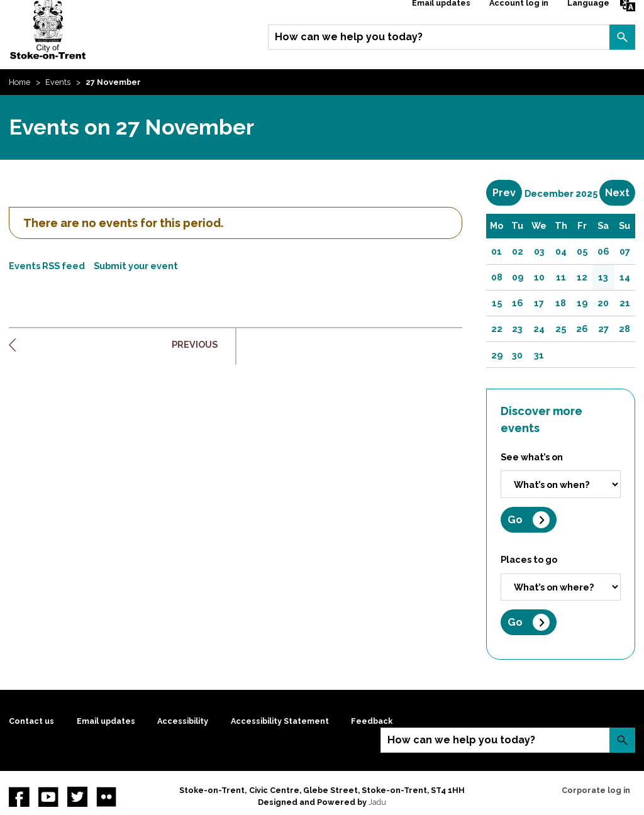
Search (622, 37)
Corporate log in (596, 790)
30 (517, 355)
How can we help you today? (349, 37)
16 (518, 303)
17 (539, 303)
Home (19, 82)
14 (625, 277)
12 (582, 277)
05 (582, 251)
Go (515, 520)
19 (582, 303)
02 (518, 251)
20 (603, 303)
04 (561, 251)
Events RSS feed (47, 266)
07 (625, 251)
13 (603, 277)
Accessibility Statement (280, 721)
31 (539, 355)
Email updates (106, 721)
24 (539, 329)
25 (561, 329)
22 (497, 329)
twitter (77, 797)
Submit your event (136, 266)
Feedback (372, 721)
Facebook (19, 797)
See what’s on (532, 457)
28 (625, 329)
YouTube (48, 797)
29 (497, 355)
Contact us (31, 721)
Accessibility (183, 721)
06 (603, 251)
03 (539, 251)
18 (561, 303)
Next (620, 192)
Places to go (529, 559)
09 (518, 277)
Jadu (377, 802)
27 (603, 329)
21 (625, 303)
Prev (507, 192)
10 (539, 277)
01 (497, 251)
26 (582, 329)
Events (58, 82)
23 (517, 329)
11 (561, 277)
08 (497, 277)
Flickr (106, 797)
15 (497, 303)
